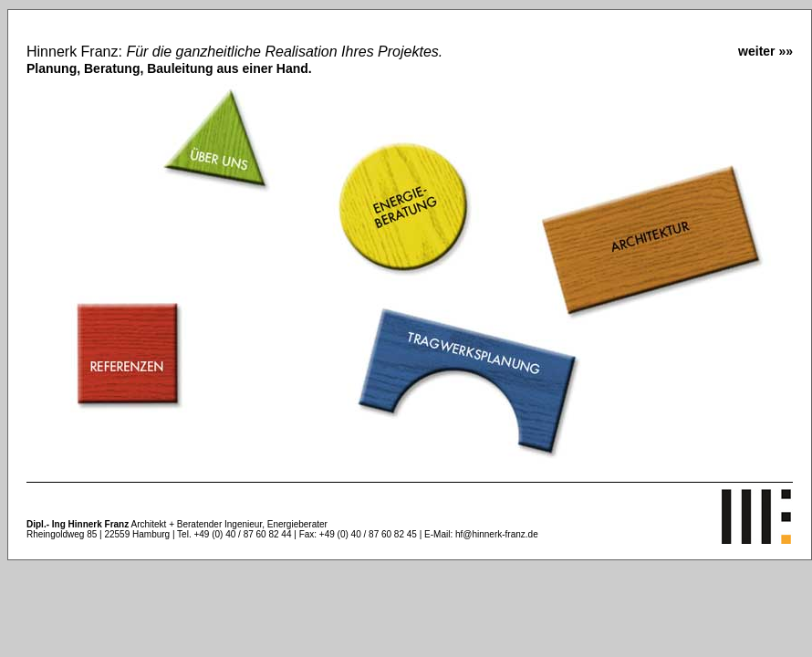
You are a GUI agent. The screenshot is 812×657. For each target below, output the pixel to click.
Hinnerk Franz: (234, 60)
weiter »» (765, 51)
